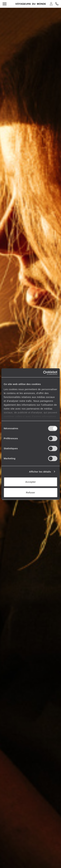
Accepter (30, 482)
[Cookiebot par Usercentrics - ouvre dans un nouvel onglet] (43, 373)
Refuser (31, 492)
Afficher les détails (40, 472)
